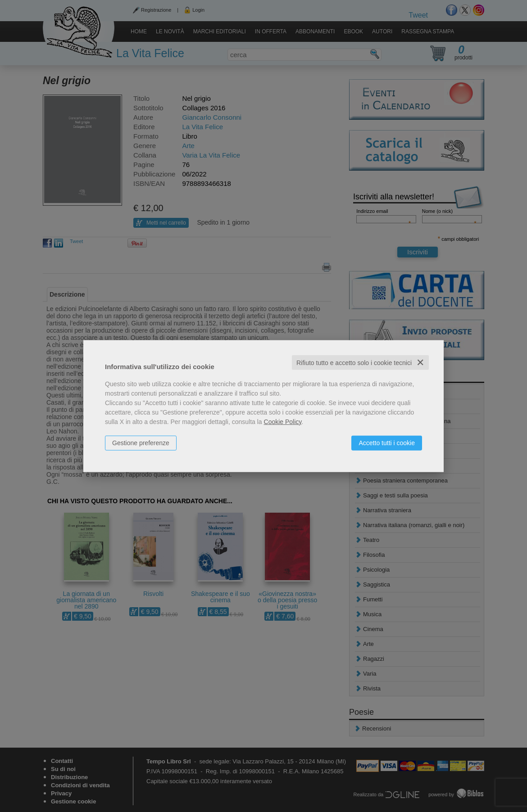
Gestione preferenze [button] (141, 442)
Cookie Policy (283, 421)
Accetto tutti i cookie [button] (387, 442)
